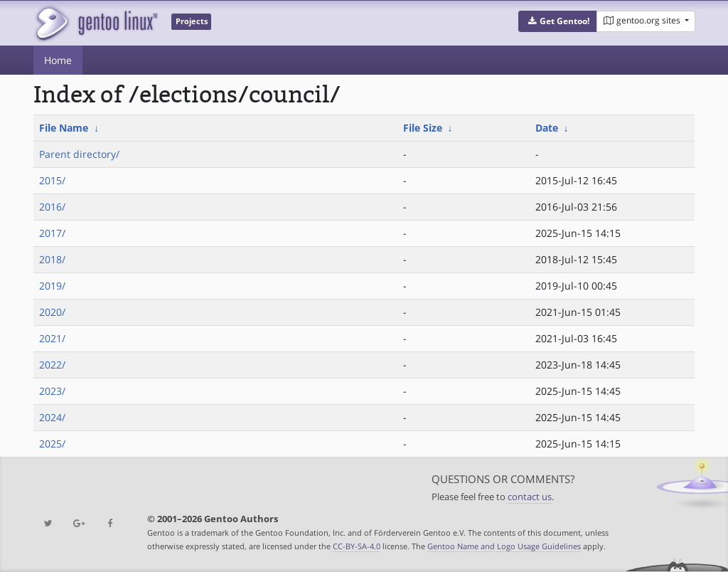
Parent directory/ (79, 154)
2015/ (52, 180)
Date (547, 128)
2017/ (52, 233)
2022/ (52, 365)
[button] (558, 21)
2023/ (52, 391)
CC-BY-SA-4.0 (357, 546)
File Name (64, 128)
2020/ (52, 312)
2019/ (52, 286)
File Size (423, 128)
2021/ (52, 338)
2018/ (52, 259)
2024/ (52, 417)
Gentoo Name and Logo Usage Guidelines (504, 546)
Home (58, 60)
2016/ (52, 207)
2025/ (52, 444)
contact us (530, 497)
